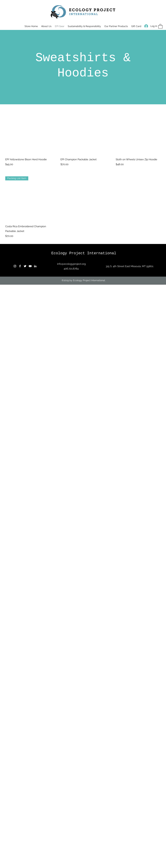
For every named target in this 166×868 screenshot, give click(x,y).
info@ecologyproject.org (71, 264)
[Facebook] (20, 266)
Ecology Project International (84, 253)
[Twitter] (25, 266)
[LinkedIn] (35, 266)
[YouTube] (30, 266)
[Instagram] (15, 266)
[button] (160, 26)
